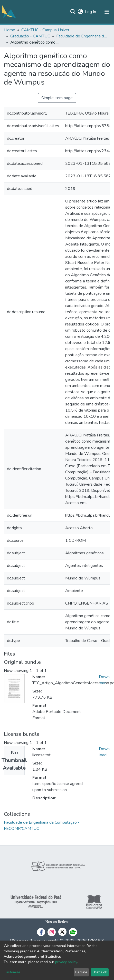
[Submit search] (73, 12)
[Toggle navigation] (107, 12)
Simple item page (57, 98)
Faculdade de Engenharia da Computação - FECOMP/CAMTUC (82, 36)
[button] (80, 12)
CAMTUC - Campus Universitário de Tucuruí (47, 30)
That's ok (99, 972)
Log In (91, 12)
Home (10, 30)
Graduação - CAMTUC (30, 36)
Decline (81, 972)
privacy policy (66, 962)
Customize (12, 972)
